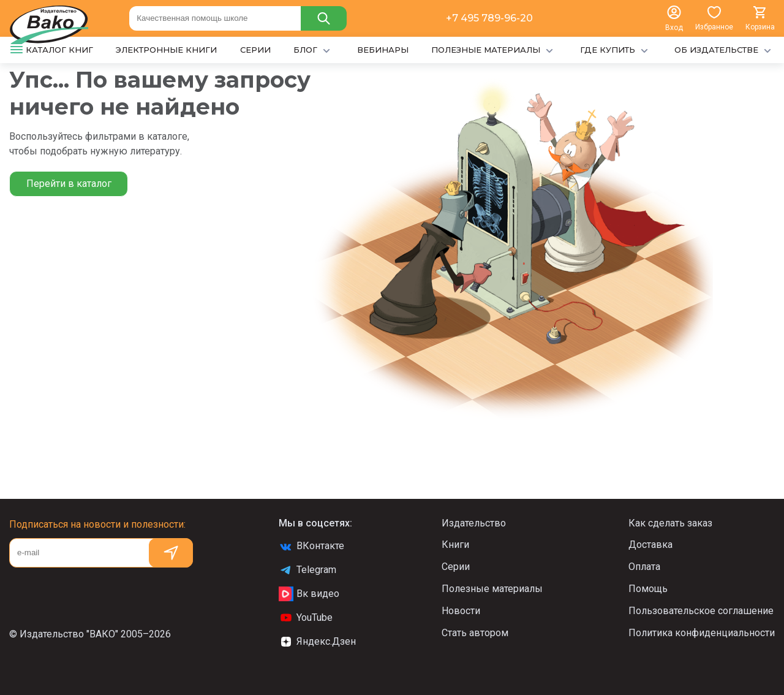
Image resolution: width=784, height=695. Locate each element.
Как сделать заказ (670, 523)
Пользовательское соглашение (701, 611)
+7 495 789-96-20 (489, 18)
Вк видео (309, 594)
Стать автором (475, 633)
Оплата (644, 567)
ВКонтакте (311, 546)
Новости (461, 611)
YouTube (306, 618)
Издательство (474, 523)
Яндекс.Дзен (317, 642)
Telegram (307, 570)
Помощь (648, 589)
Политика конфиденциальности (702, 633)
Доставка (650, 545)
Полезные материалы (492, 589)
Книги (455, 545)
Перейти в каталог (69, 184)
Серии (456, 567)
